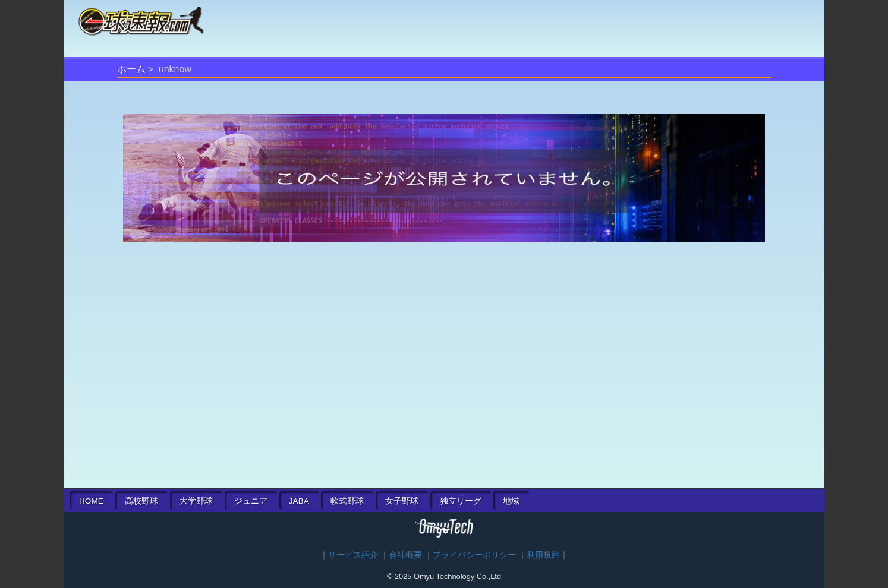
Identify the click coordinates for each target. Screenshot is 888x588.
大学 (196, 501)
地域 (511, 501)
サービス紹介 (353, 555)
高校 (141, 501)
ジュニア (251, 501)
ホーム (131, 69)
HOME (91, 501)
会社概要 (405, 555)
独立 (461, 501)
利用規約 (543, 555)
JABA (299, 501)
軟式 (347, 501)
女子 (402, 501)
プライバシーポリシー (474, 555)
